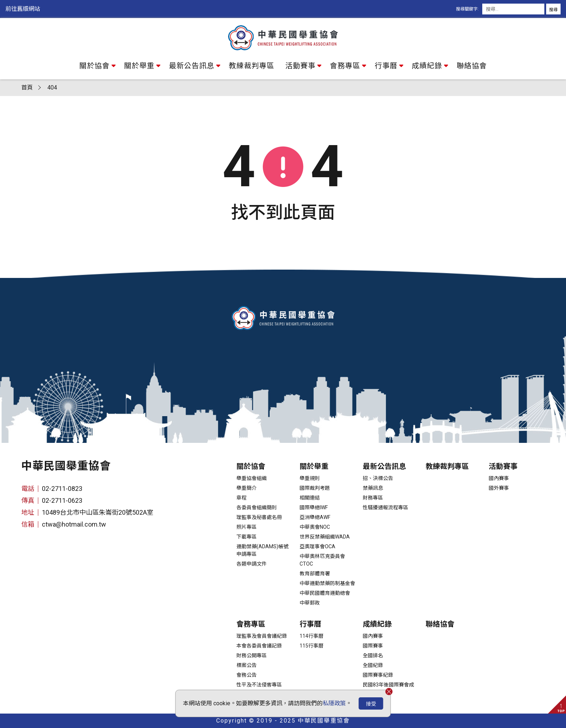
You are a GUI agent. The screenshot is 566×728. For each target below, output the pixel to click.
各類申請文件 (252, 564)
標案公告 (247, 665)
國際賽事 (373, 646)
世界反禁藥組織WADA (325, 537)
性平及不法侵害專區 (259, 685)
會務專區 (345, 66)
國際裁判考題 (315, 488)
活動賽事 (300, 66)
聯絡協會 (472, 66)
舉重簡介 (247, 488)
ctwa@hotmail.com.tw (74, 524)
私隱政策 (334, 703)
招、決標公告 (378, 478)
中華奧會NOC (315, 527)
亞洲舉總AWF (315, 517)
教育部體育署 (315, 574)
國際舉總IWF (314, 507)
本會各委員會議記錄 (259, 646)
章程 (241, 498)
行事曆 (386, 66)
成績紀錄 (427, 66)
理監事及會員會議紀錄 (262, 636)
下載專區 (247, 537)
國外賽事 (499, 488)
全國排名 (373, 655)
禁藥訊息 (373, 488)
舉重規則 (310, 478)
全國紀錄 (373, 665)
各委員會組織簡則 (257, 507)
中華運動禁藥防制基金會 (327, 583)
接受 (371, 704)
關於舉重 (139, 66)
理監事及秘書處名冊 (259, 517)
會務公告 (247, 675)
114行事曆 (312, 636)
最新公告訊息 (192, 66)
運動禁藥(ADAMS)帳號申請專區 (262, 550)
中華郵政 (310, 603)
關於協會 (95, 66)
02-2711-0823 (62, 489)
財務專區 (373, 498)
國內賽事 (499, 478)
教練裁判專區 (252, 66)
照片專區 (247, 527)
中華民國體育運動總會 (325, 593)
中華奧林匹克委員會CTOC (322, 560)
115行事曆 (312, 646)
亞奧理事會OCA (317, 546)
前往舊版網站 (23, 9)
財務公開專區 (252, 655)
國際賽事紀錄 (378, 675)
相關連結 (310, 498)
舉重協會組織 (252, 478)
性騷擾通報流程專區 (386, 507)
